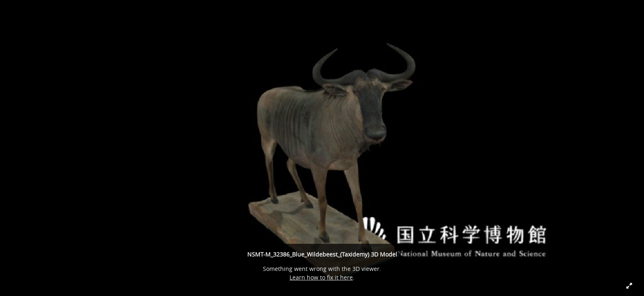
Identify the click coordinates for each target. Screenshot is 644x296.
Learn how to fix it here (321, 277)
